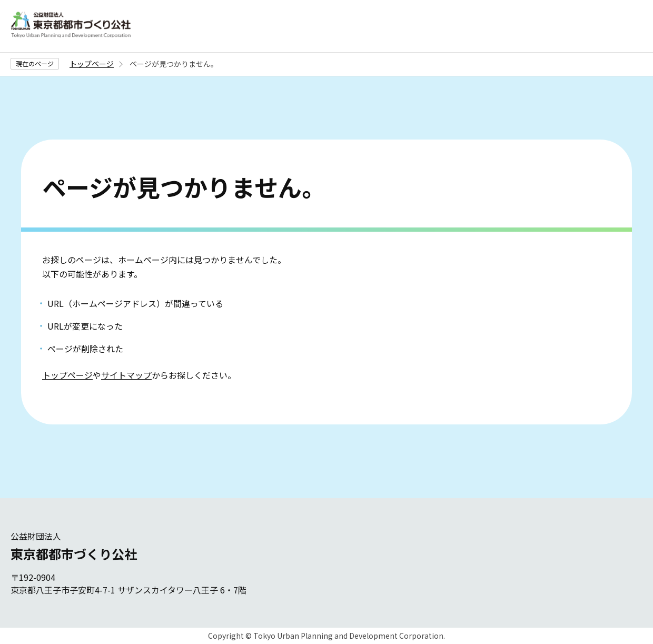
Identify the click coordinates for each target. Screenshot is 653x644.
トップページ (92, 64)
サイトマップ (126, 375)
